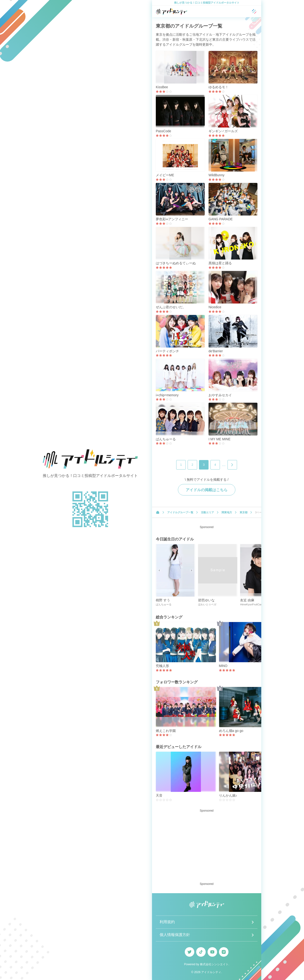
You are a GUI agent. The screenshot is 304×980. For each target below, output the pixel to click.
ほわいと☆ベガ (207, 604)
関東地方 (227, 512)
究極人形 (162, 666)
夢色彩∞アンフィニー (172, 219)
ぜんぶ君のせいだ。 (171, 307)
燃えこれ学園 (166, 731)
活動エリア (207, 512)
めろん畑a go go (231, 731)
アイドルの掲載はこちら (207, 490)
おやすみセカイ (220, 395)
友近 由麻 (247, 600)
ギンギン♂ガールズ (223, 131)
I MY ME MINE (219, 439)
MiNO (223, 666)
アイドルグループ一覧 (180, 512)
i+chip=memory (167, 395)
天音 (159, 795)
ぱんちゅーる (166, 439)
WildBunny (216, 175)
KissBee (162, 87)
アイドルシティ (211, 972)
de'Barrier (216, 351)
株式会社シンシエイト (214, 964)
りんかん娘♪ (228, 795)
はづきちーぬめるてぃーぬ (176, 263)
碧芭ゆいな (206, 600)
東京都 (244, 512)
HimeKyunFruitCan (251, 604)
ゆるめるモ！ (218, 87)
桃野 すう (163, 600)
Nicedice (215, 307)
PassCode (164, 131)
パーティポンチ (167, 351)
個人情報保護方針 (175, 935)
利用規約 (167, 922)
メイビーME (165, 175)
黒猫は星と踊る (220, 263)
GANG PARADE (221, 219)
